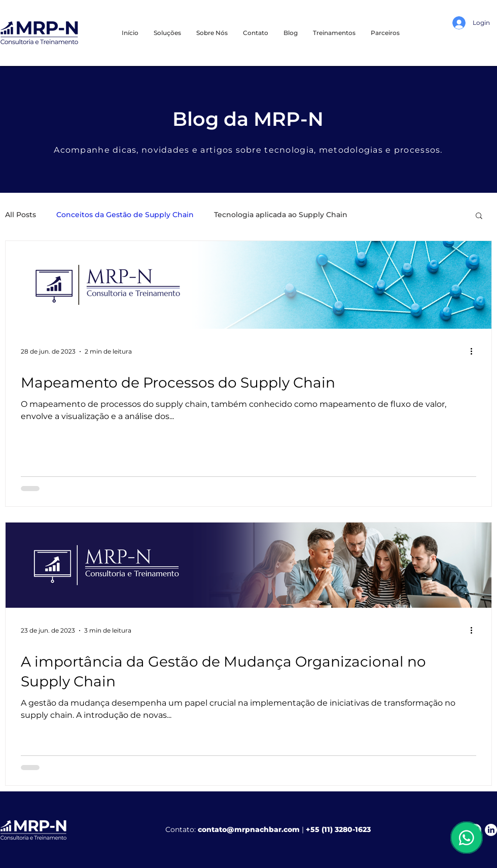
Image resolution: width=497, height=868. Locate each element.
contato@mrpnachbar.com (249, 829)
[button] (334, 33)
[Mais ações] (475, 352)
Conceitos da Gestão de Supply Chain (125, 215)
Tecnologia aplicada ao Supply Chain (281, 215)
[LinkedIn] (491, 830)
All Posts (21, 215)
